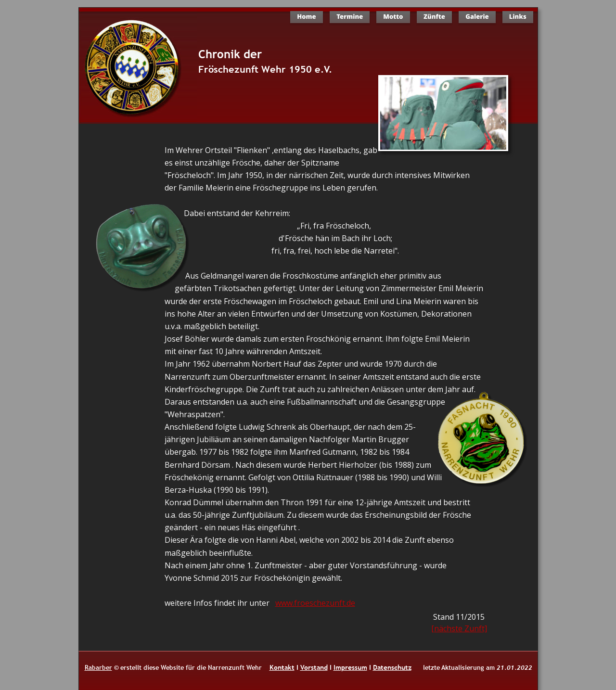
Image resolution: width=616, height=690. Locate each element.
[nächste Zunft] (459, 628)
